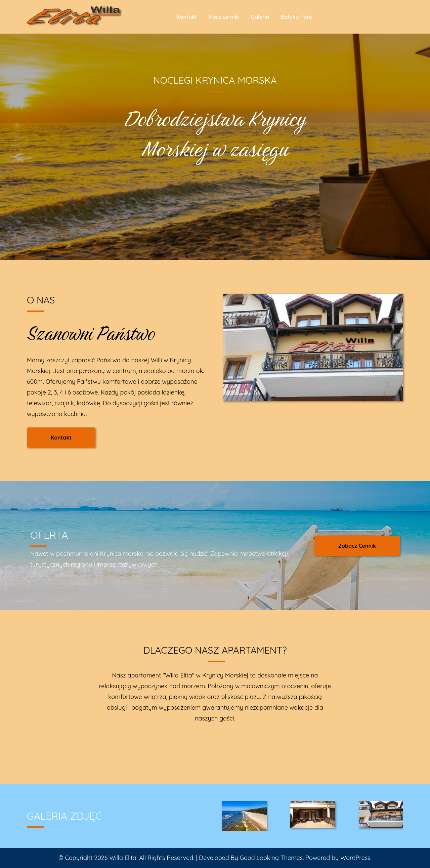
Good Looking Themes (271, 858)
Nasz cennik (224, 17)
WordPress (355, 858)
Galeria (260, 17)
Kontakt (187, 17)
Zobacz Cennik (357, 546)
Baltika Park (296, 17)
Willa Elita (123, 858)
